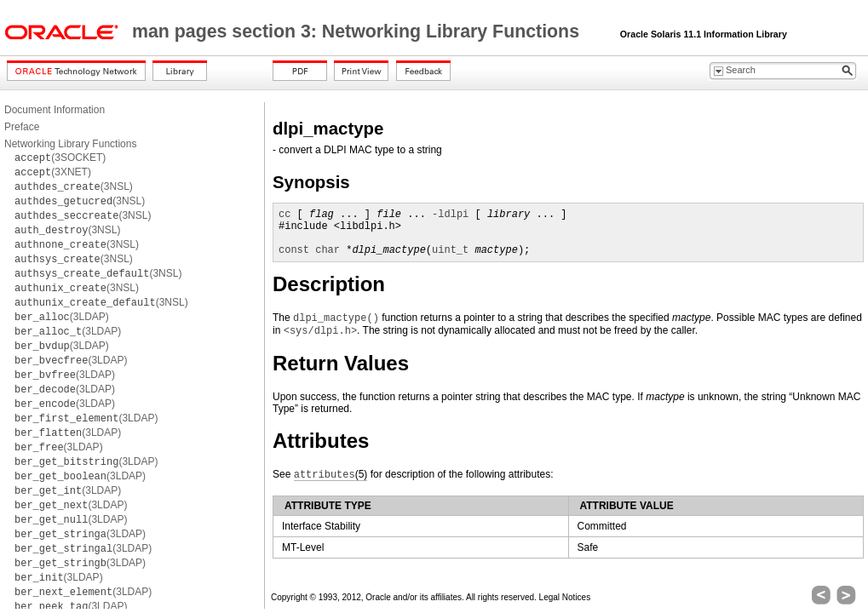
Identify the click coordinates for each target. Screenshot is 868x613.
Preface (22, 127)
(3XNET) (53, 172)
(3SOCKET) (60, 158)
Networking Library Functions (70, 144)
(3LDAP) (62, 317)
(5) (331, 475)
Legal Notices (565, 597)
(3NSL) (74, 186)
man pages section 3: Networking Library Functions (358, 32)
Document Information (55, 110)
